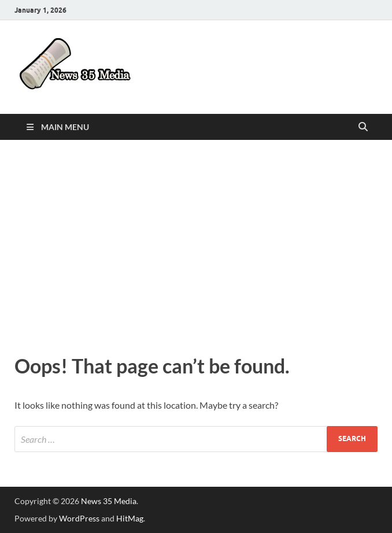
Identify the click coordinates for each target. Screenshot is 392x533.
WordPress (79, 518)
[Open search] (363, 127)
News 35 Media (109, 501)
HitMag (130, 518)
